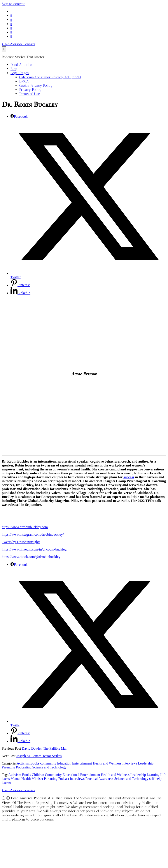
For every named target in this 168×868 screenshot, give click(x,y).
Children (38, 775)
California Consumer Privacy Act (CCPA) (50, 77)
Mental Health (21, 779)
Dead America (21, 65)
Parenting (8, 767)
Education (64, 763)
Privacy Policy (30, 90)
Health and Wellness (107, 763)
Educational (71, 775)
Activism (23, 763)
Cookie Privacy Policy (36, 85)
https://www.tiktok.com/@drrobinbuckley (31, 557)
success (129, 477)
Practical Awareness (100, 779)
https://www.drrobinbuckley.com (25, 527)
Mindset (37, 779)
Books (35, 763)
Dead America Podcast (18, 44)
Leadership (146, 763)
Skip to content (13, 4)
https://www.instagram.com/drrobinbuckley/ (33, 534)
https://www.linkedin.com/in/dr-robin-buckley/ (35, 549)
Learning (153, 775)
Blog (14, 69)
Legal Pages (20, 73)
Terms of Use (30, 94)
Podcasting (24, 767)
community (48, 763)
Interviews (130, 763)
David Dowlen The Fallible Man (45, 748)
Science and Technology (49, 767)
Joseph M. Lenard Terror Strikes (39, 756)
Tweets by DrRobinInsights (21, 542)
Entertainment (82, 763)
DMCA (24, 81)
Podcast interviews (71, 779)
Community (53, 775)
